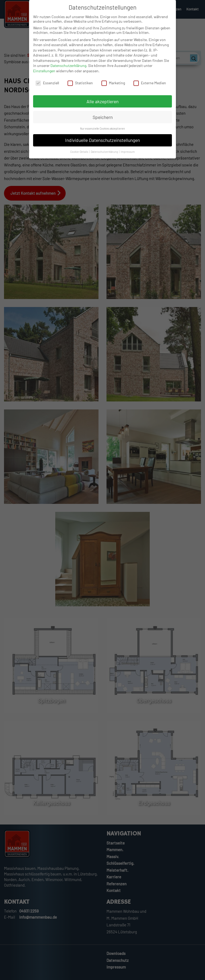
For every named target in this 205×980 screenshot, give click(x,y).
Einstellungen (44, 74)
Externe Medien (150, 86)
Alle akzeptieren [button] (102, 105)
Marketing (113, 86)
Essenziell (47, 86)
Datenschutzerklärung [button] (105, 155)
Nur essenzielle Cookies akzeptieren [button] (102, 132)
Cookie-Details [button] (79, 155)
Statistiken (80, 86)
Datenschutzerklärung (68, 69)
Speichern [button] (103, 120)
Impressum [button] (128, 155)
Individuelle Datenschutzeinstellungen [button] (102, 143)
